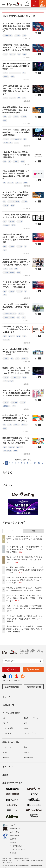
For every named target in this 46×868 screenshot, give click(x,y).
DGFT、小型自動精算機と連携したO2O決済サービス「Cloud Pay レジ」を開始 (16, 352)
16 (35, 463)
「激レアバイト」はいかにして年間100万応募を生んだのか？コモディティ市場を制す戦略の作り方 (24, 608)
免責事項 (13, 838)
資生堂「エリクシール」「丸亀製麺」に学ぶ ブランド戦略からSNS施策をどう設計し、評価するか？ (24, 598)
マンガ (5, 752)
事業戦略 (24, 117)
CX (19, 98)
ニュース (17, 36)
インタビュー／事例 (9, 273)
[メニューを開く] (4, 4)
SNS (5, 117)
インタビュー (8, 747)
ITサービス (6, 340)
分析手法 (6, 77)
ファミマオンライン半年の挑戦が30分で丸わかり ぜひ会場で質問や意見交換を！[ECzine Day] (15, 195)
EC (10, 117)
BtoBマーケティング (32, 718)
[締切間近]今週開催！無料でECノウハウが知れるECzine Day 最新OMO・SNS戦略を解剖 (16, 110)
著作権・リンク (15, 827)
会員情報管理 (15, 834)
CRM (5, 246)
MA (18, 317)
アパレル (6, 139)
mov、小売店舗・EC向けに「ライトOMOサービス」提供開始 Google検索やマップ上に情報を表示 (16, 175)
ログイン (11, 669)
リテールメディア (8, 381)
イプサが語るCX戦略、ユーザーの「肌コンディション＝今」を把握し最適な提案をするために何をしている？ (16, 90)
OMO (24, 36)
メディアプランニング (33, 733)
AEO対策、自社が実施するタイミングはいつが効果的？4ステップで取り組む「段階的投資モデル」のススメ (25, 570)
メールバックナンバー (11, 681)
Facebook (12, 221)
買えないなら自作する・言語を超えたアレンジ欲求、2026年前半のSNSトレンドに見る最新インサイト (25, 560)
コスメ (5, 73)
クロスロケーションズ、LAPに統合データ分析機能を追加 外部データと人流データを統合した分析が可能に (16, 394)
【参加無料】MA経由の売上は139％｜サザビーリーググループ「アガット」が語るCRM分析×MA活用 (16, 238)
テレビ (5, 723)
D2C (16, 269)
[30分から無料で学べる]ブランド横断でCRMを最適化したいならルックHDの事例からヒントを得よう (16, 418)
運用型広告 (7, 406)
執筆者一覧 (29, 757)
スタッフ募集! (15, 831)
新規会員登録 (33, 669)
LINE (18, 336)
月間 (33, 531)
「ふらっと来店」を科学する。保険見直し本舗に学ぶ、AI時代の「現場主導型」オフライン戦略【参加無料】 (16, 27)
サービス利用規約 (16, 845)
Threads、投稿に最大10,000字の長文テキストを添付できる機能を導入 (17, 216)
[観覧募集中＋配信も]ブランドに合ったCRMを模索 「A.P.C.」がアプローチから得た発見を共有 (16, 440)
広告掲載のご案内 (12, 687)
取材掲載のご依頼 (34, 687)
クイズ (27, 752)
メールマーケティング (10, 314)
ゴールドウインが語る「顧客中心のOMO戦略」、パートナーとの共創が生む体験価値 (16, 132)
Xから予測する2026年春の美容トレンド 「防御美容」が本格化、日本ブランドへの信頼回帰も (24, 539)
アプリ (5, 54)
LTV (19, 54)
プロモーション (8, 36)
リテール (18, 183)
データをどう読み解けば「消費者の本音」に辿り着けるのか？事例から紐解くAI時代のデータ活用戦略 (24, 619)
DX (4, 718)
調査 (5, 162)
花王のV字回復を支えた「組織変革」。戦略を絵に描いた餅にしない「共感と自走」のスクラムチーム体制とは (24, 629)
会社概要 (13, 841)
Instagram (6, 225)
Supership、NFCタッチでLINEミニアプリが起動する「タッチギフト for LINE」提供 (16, 329)
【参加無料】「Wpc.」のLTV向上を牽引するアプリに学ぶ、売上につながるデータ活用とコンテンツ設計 (16, 47)
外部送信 (13, 852)
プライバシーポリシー (18, 848)
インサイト (7, 733)
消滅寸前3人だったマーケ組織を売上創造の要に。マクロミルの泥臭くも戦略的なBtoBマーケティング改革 (25, 580)
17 (39, 463)
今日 (13, 531)
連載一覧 (6, 757)
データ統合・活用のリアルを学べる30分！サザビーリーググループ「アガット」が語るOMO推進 (16, 285)
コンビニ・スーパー (14, 202)
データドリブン (8, 143)
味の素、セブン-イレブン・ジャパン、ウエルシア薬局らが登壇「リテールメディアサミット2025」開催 (16, 370)
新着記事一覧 (10, 705)
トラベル (6, 402)
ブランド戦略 (7, 451)
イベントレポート (15, 73)
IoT (12, 359)
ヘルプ (12, 824)
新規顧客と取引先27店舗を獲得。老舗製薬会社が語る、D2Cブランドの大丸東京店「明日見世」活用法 (16, 262)
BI (25, 246)
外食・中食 (14, 402)
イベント (8, 767)
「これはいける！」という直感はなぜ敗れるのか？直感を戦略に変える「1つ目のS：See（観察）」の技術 (24, 549)
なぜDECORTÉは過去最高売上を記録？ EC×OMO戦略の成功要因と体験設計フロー (16, 66)
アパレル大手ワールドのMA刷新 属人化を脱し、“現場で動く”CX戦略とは (16, 307)
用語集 (7, 775)
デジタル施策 (8, 728)
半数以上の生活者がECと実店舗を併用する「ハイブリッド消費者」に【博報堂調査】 (16, 155)
